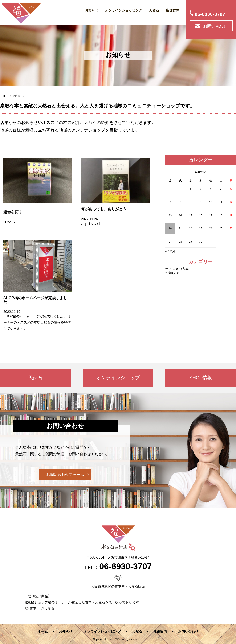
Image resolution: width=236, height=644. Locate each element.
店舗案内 (172, 10)
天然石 (154, 10)
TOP (5, 96)
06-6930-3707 (210, 14)
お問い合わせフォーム (65, 475)
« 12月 (170, 251)
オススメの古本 (177, 269)
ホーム (43, 632)
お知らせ (91, 10)
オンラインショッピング (123, 10)
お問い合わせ (215, 26)
